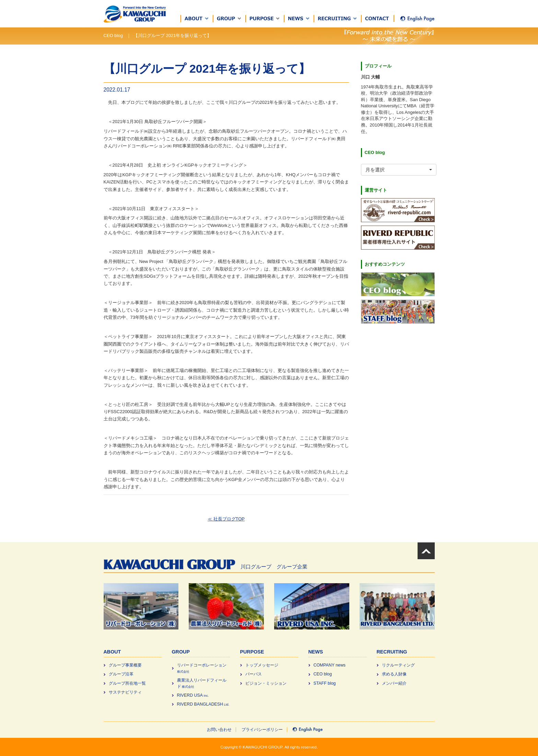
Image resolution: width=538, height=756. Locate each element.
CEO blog (323, 674)
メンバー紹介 (394, 683)
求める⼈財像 (394, 674)
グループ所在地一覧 (127, 683)
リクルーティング (398, 665)
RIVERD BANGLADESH (203, 704)
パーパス (254, 674)
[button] (197, 19)
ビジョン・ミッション (266, 683)
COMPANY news (330, 665)
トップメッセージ (262, 665)
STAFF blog (325, 683)
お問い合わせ (219, 730)
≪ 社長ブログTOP (226, 519)
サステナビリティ (125, 692)
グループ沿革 (121, 674)
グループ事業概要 (125, 665)
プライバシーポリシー (262, 730)
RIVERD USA (193, 695)
